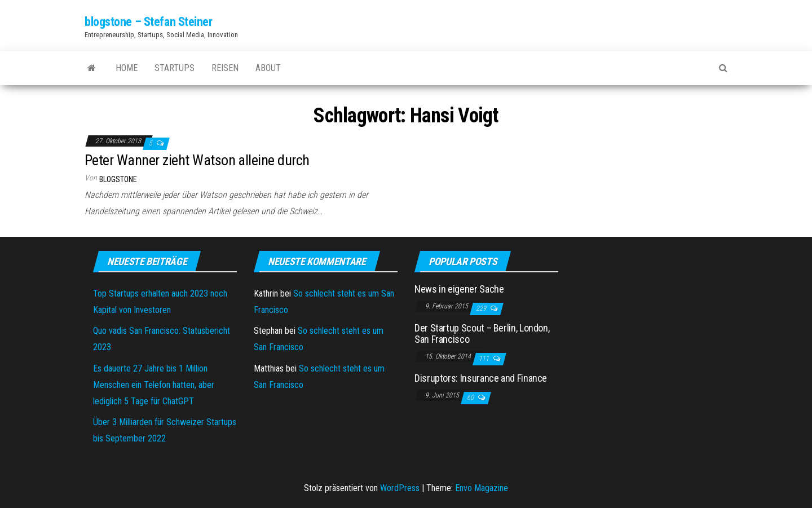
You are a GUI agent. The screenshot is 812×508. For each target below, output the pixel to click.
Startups (175, 68)
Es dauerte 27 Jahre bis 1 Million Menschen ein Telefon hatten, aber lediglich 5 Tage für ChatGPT (154, 385)
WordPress (400, 488)
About (268, 68)
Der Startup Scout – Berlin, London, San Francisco (482, 333)
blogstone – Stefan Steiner (149, 22)
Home (127, 68)
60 (471, 397)
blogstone (118, 179)
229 (482, 308)
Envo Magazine (482, 488)
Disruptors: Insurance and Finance (481, 378)
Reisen (225, 68)
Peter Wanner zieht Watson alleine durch (197, 160)
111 (485, 359)
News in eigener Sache (459, 289)
